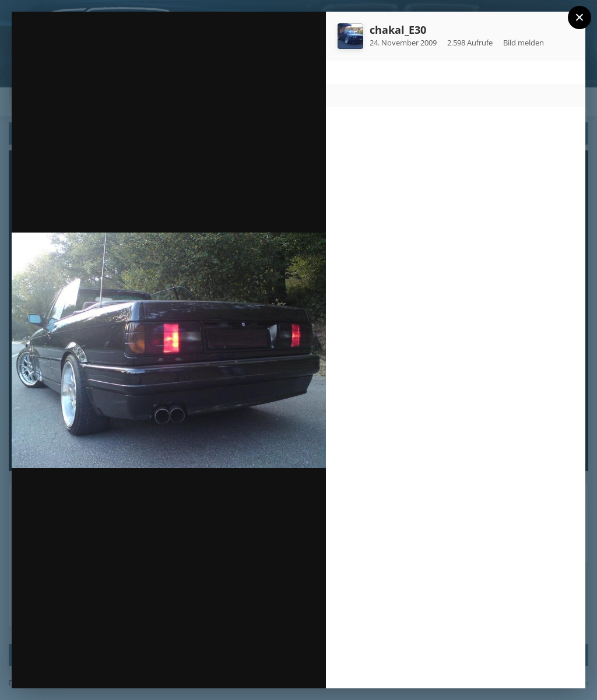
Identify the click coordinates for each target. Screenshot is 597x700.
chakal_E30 (398, 30)
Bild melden (524, 43)
